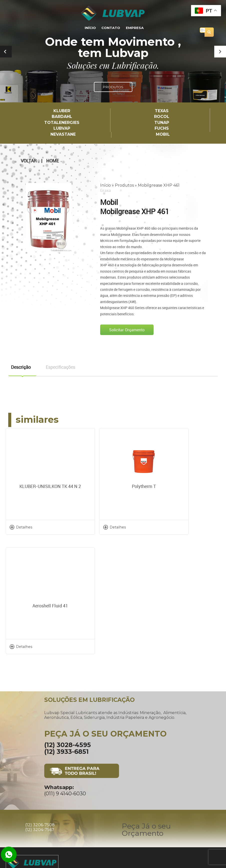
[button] (220, 52)
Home (53, 160)
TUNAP (162, 123)
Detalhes (24, 526)
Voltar (29, 160)
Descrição (21, 367)
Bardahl (62, 117)
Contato (111, 28)
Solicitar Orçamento (127, 329)
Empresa (133, 28)
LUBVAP (62, 128)
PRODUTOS (113, 87)
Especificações (60, 367)
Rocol (162, 117)
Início (92, 28)
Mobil (163, 134)
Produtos (124, 185)
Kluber (62, 111)
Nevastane (63, 134)
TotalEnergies (62, 123)
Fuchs (162, 128)
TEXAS (162, 111)
